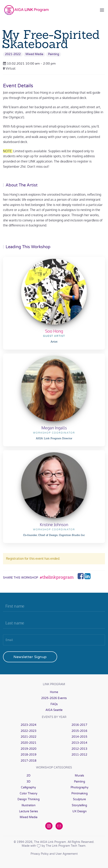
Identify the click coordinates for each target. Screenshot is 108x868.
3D (29, 782)
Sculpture (79, 799)
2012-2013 (79, 749)
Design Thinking (29, 799)
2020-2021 (29, 743)
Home (54, 692)
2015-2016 (79, 731)
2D (29, 776)
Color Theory (29, 793)
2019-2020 (29, 749)
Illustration (29, 805)
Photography (80, 787)
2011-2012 (79, 755)
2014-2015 (79, 737)
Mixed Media (34, 54)
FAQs (54, 704)
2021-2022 (13, 54)
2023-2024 (29, 725)
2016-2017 (79, 725)
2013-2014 (79, 743)
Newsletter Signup (30, 657)
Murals (79, 776)
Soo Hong (54, 331)
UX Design (80, 811)
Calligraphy (28, 787)
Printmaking (80, 793)
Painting (54, 54)
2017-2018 (29, 761)
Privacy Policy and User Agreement (54, 854)
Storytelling (79, 805)
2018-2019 (29, 755)
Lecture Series (29, 811)
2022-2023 (29, 731)
